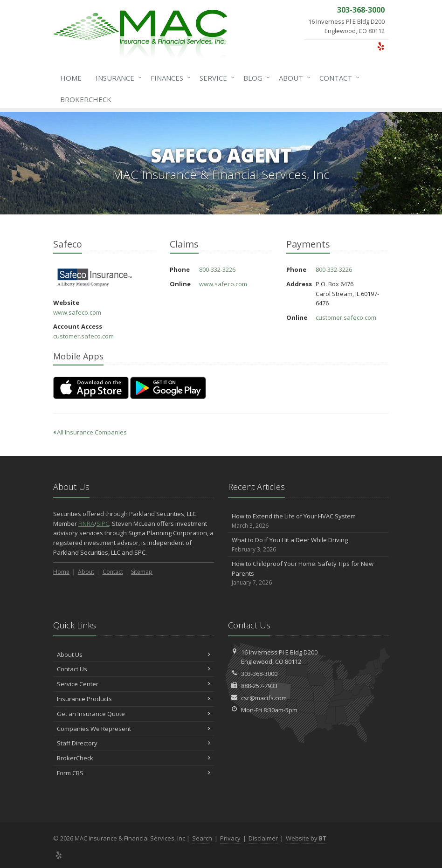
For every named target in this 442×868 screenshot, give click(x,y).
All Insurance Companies (90, 432)
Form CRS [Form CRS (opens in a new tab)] (134, 773)
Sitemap (142, 572)
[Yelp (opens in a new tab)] (381, 46)
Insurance (117, 78)
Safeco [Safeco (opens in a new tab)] (95, 278)
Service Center (134, 684)
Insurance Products (134, 699)
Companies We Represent (134, 729)
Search (202, 838)
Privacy (230, 838)
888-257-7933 (259, 686)
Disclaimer (263, 838)
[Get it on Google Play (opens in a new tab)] (168, 388)
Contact (338, 78)
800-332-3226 (217, 269)
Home (71, 78)
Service (215, 78)
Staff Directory (134, 743)
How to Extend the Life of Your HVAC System (308, 521)
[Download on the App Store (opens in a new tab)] (91, 388)
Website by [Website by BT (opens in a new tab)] (306, 838)
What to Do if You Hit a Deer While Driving (308, 545)
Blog (255, 78)
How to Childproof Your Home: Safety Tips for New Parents (308, 573)
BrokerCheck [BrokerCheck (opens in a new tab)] (86, 99)
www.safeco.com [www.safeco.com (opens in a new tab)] (77, 312)
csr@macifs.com (264, 698)
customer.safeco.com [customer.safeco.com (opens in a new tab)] (83, 336)
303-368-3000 (259, 674)
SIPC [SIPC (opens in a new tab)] (103, 524)
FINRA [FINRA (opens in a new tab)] (86, 524)
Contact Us (134, 669)
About (293, 78)
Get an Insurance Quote (134, 714)
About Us (134, 654)
